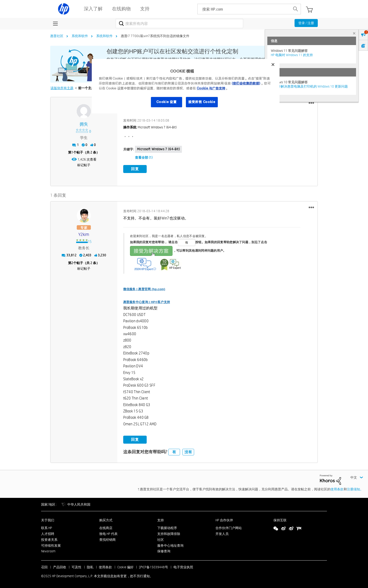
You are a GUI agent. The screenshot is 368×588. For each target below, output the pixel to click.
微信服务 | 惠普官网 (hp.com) (144, 289)
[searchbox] (244, 9)
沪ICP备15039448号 (153, 567)
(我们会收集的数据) (246, 83)
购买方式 (106, 520)
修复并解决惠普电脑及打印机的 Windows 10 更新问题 (309, 86)
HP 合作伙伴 (224, 520)
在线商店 (106, 528)
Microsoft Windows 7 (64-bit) (159, 149)
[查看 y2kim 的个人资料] (84, 235)
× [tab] (354, 33)
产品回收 (60, 567)
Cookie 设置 (166, 102)
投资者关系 (49, 540)
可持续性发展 (51, 546)
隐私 (90, 567)
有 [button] (174, 452)
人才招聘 (48, 534)
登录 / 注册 (306, 23)
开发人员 (222, 534)
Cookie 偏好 (125, 567)
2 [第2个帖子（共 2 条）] (72, 263)
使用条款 (337, 489)
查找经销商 (107, 540)
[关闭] (273, 65)
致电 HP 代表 (108, 534)
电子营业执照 (183, 567)
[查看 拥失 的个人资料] (84, 124)
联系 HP (47, 528)
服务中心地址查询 (170, 546)
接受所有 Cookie (202, 102)
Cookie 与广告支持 (211, 88)
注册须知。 (355, 489)
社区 (161, 540)
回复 (135, 169)
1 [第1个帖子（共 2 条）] (72, 152)
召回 (44, 567)
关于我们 (48, 520)
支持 (161, 520)
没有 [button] (188, 452)
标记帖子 (84, 165)
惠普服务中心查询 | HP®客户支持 (147, 302)
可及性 (77, 567)
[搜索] (179, 23)
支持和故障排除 (169, 534)
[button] (311, 103)
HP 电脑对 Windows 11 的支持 (292, 55)
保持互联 (280, 520)
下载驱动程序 (167, 528)
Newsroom (48, 551)
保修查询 (164, 551)
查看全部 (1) (144, 158)
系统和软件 (80, 36)
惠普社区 (57, 36)
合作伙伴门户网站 (229, 528)
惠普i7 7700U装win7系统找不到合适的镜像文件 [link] (155, 36)
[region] (186, 86)
